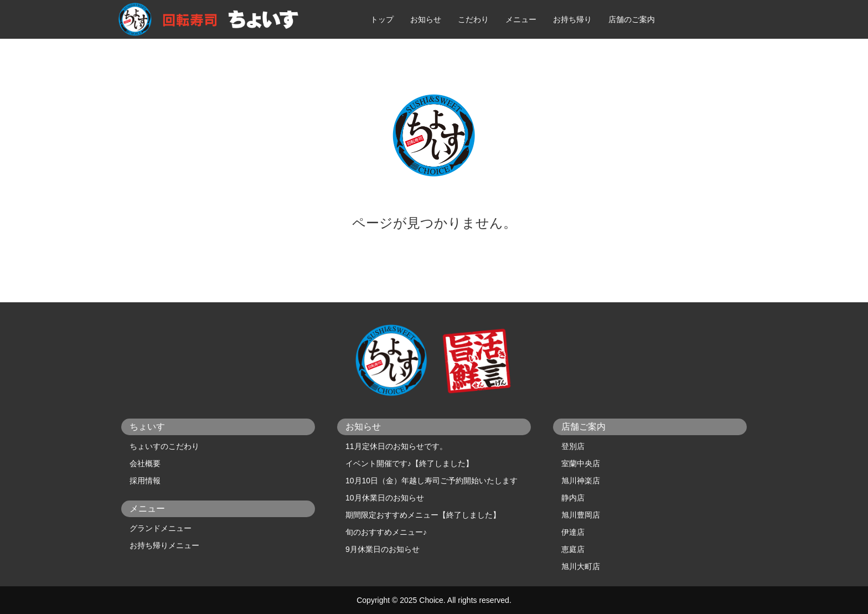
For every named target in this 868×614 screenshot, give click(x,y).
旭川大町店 (581, 566)
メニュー (521, 19)
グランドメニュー (161, 528)
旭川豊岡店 (581, 515)
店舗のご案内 (632, 19)
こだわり (473, 19)
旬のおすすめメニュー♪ (386, 532)
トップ (382, 19)
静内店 (573, 498)
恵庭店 (573, 549)
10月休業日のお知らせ (385, 498)
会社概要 (145, 463)
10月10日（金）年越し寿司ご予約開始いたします (432, 481)
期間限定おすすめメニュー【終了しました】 (423, 515)
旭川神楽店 (581, 481)
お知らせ (426, 19)
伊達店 (573, 532)
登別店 (573, 446)
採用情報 (145, 481)
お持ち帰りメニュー (164, 545)
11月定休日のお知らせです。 (396, 446)
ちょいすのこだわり (164, 446)
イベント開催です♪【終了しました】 (409, 463)
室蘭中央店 (581, 463)
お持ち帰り (572, 19)
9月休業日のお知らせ (383, 549)
